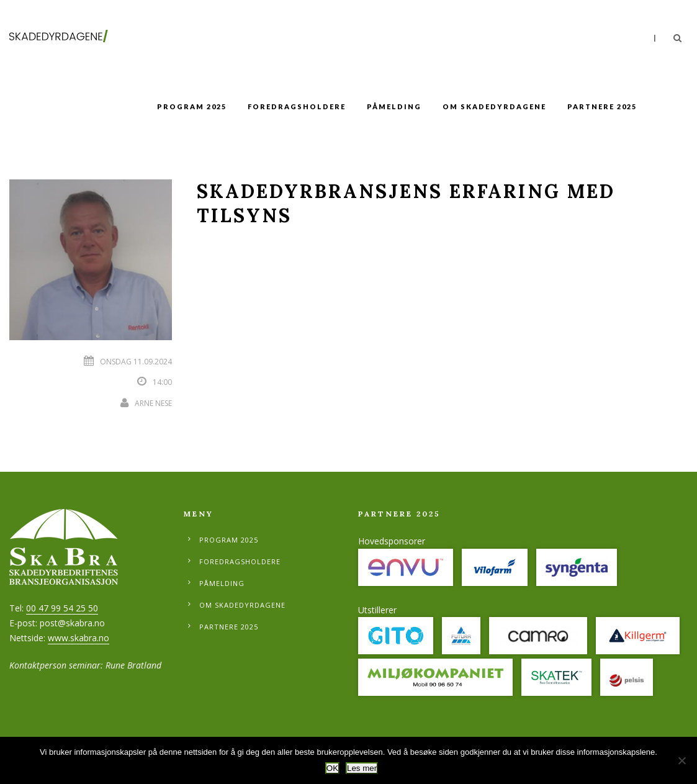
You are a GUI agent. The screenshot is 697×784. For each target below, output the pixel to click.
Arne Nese (153, 403)
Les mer (362, 768)
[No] (681, 760)
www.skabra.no (79, 638)
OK (332, 768)
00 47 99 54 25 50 (62, 608)
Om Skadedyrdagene (494, 106)
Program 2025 (192, 106)
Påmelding (394, 106)
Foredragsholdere (297, 106)
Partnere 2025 (602, 106)
